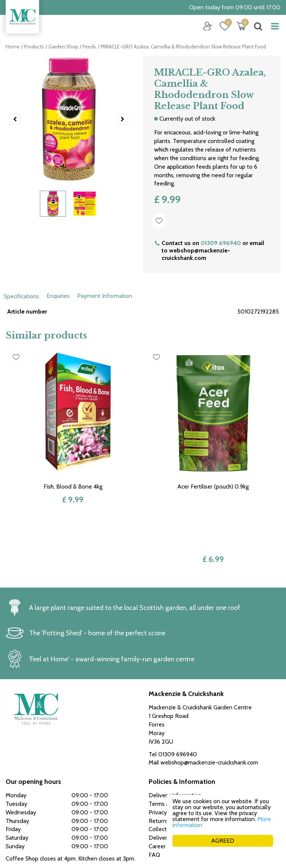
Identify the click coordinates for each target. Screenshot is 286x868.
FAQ (154, 797)
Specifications (21, 296)
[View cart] (241, 26)
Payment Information (105, 296)
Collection (162, 771)
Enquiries (58, 296)
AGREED (223, 841)
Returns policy (167, 763)
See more (18, 813)
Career (157, 788)
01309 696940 (221, 243)
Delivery (159, 780)
